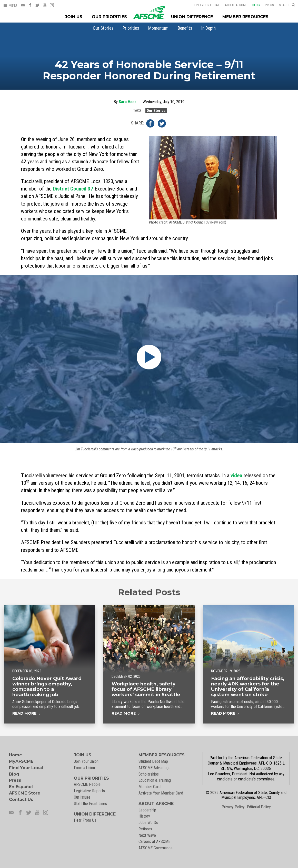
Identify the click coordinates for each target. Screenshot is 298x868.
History (144, 816)
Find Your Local (204, 5)
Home (16, 755)
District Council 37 (73, 189)
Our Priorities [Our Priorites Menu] (109, 17)
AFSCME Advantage (155, 768)
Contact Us (21, 800)
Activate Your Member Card (161, 793)
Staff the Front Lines (90, 804)
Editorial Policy (259, 807)
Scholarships (149, 774)
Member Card (150, 787)
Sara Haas (128, 102)
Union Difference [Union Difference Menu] (192, 17)
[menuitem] (103, 28)
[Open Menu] (10, 6)
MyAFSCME (21, 761)
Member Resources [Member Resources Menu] (245, 17)
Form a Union (84, 768)
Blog (253, 5)
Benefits (185, 28)
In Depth (208, 28)
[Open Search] (287, 5)
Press (266, 5)
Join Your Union (86, 761)
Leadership (147, 810)
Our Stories (103, 28)
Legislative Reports (89, 791)
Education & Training (155, 780)
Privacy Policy (233, 807)
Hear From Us (85, 820)
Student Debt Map (153, 761)
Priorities (131, 28)
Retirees (145, 829)
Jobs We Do (148, 823)
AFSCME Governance (156, 848)
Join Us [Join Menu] (74, 17)
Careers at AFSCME (154, 841)
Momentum (158, 28)
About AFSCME (233, 5)
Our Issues (82, 797)
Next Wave (147, 835)
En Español (21, 787)
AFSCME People (87, 784)
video (236, 475)
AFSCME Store (25, 793)
